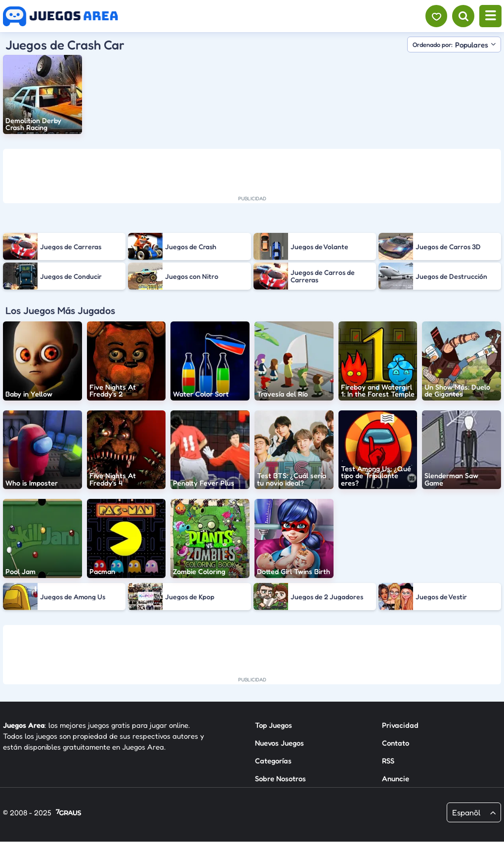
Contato (396, 743)
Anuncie (396, 779)
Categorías (273, 761)
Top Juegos (273, 725)
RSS (388, 761)
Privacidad (400, 725)
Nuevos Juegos (279, 743)
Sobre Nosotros (280, 779)
